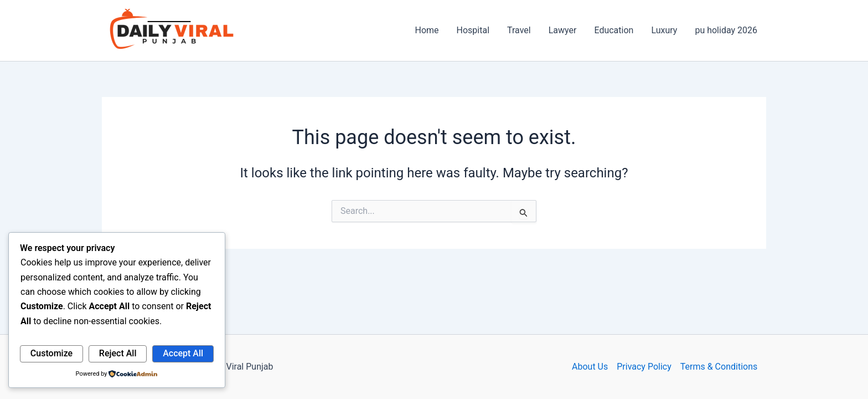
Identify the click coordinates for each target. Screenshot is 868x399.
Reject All (118, 353)
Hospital (473, 30)
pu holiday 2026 (726, 30)
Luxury (664, 30)
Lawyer (563, 30)
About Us (590, 367)
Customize (51, 353)
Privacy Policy (644, 367)
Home (427, 30)
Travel (519, 30)
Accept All (183, 353)
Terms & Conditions (719, 367)
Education (614, 30)
